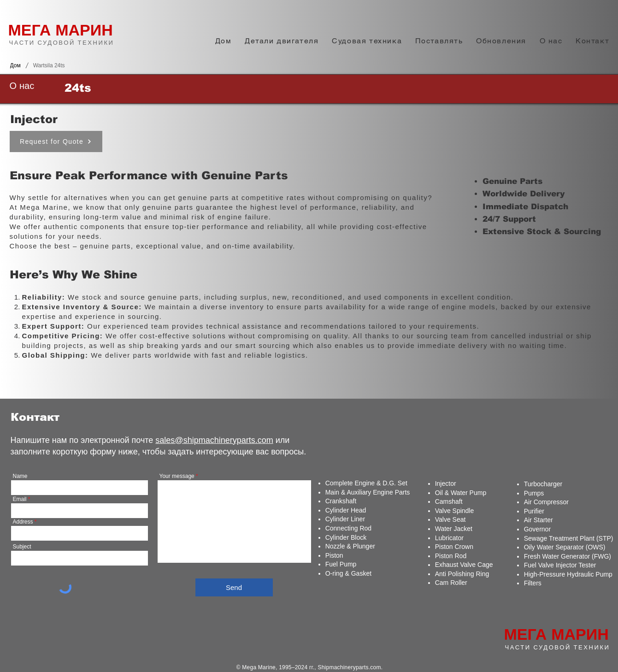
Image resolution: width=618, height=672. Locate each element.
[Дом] (15, 65)
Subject (22, 547)
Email (20, 499)
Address (23, 522)
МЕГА (30, 30)
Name (20, 476)
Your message (177, 476)
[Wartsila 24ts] (49, 65)
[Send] (234, 587)
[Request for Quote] (56, 141)
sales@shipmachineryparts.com (214, 440)
